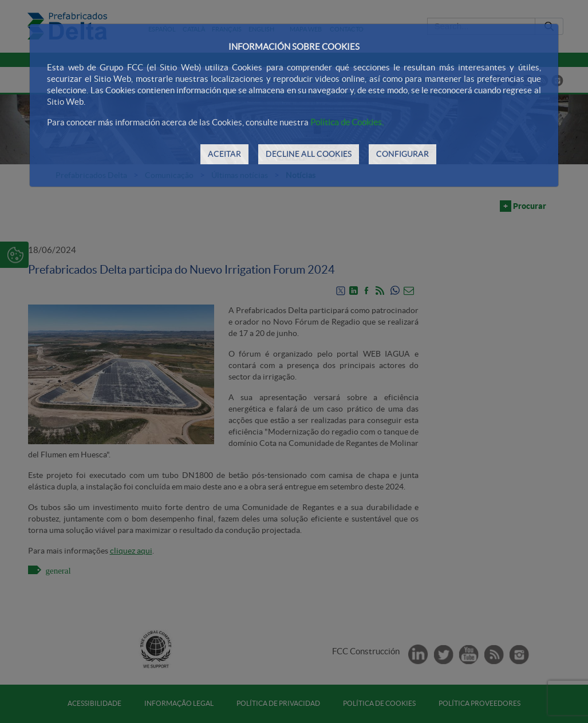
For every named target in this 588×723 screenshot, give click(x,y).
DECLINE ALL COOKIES (309, 154)
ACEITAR (224, 154)
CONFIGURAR (402, 154)
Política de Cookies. (347, 122)
